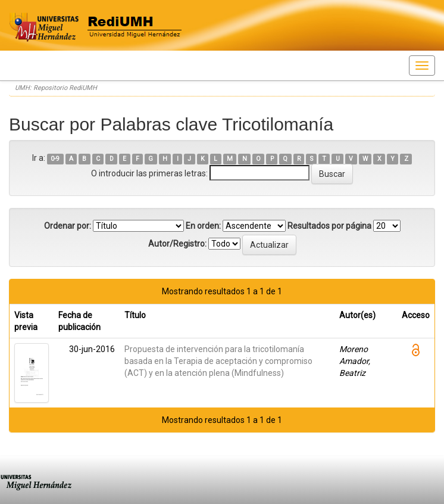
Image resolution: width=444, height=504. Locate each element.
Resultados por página (329, 226)
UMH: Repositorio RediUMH (56, 88)
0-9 (55, 159)
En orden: (203, 226)
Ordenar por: (68, 226)
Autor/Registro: (177, 244)
